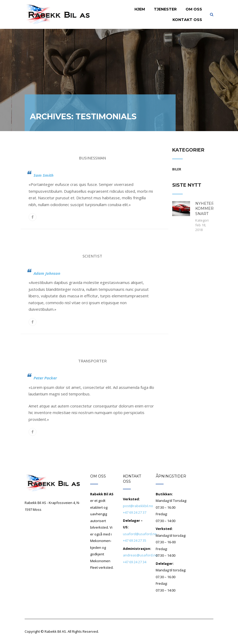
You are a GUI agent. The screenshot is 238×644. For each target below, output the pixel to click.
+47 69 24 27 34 (135, 562)
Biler (177, 169)
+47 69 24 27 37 (135, 512)
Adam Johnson (47, 273)
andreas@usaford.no (140, 555)
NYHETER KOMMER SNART (205, 209)
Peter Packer (45, 378)
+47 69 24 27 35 (135, 540)
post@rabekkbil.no (138, 506)
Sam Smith (44, 175)
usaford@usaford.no (140, 534)
